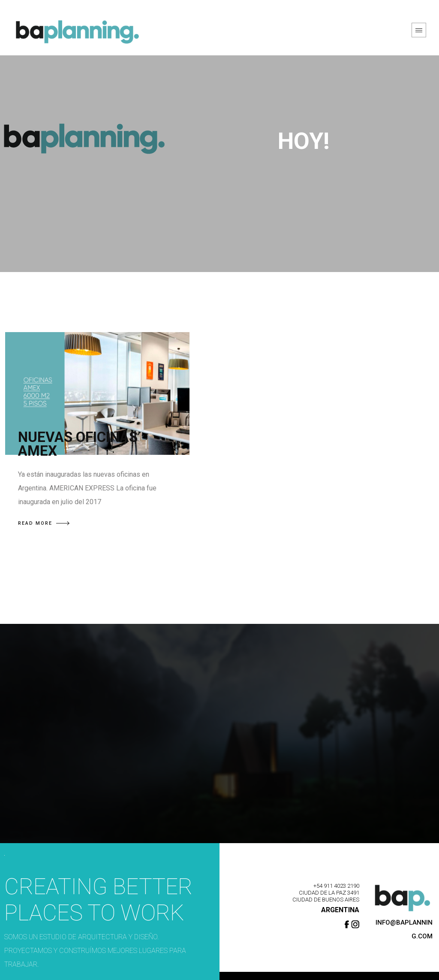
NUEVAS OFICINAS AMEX (78, 444)
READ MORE (44, 523)
